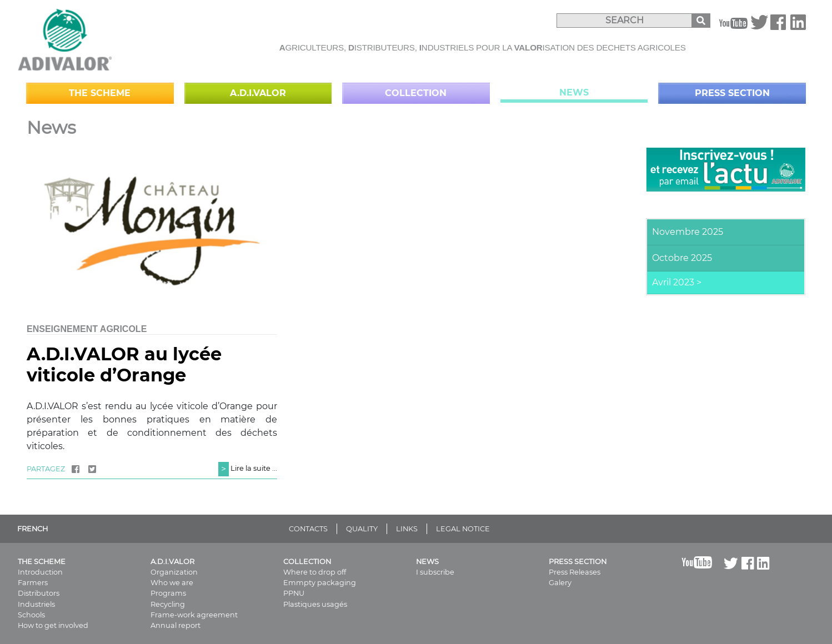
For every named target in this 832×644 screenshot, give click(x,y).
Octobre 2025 (682, 258)
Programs (168, 593)
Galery (560, 583)
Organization (174, 572)
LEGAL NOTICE (463, 529)
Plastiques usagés (315, 604)
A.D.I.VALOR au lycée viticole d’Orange (124, 364)
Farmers (33, 583)
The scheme (100, 93)
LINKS (407, 529)
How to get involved (53, 625)
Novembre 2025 (688, 232)
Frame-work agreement (194, 615)
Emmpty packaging (320, 583)
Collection (416, 93)
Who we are (172, 583)
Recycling (168, 604)
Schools (31, 615)
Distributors (39, 593)
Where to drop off (315, 572)
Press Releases (575, 572)
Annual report (176, 625)
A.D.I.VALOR (258, 93)
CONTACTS (308, 529)
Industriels (36, 604)
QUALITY (362, 529)
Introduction (40, 572)
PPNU (294, 593)
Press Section (732, 93)
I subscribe (435, 572)
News (574, 92)
